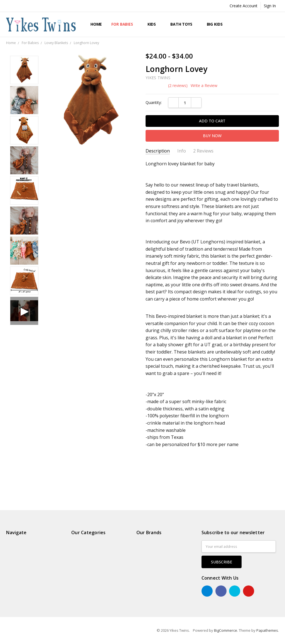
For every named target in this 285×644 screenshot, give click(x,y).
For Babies (125, 24)
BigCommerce (226, 630)
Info (182, 151)
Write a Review (204, 86)
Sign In (270, 6)
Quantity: (154, 102)
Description (158, 151)
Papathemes (267, 630)
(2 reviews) (178, 86)
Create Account (244, 6)
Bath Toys (184, 24)
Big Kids (217, 24)
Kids (154, 24)
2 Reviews (203, 151)
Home (96, 24)
